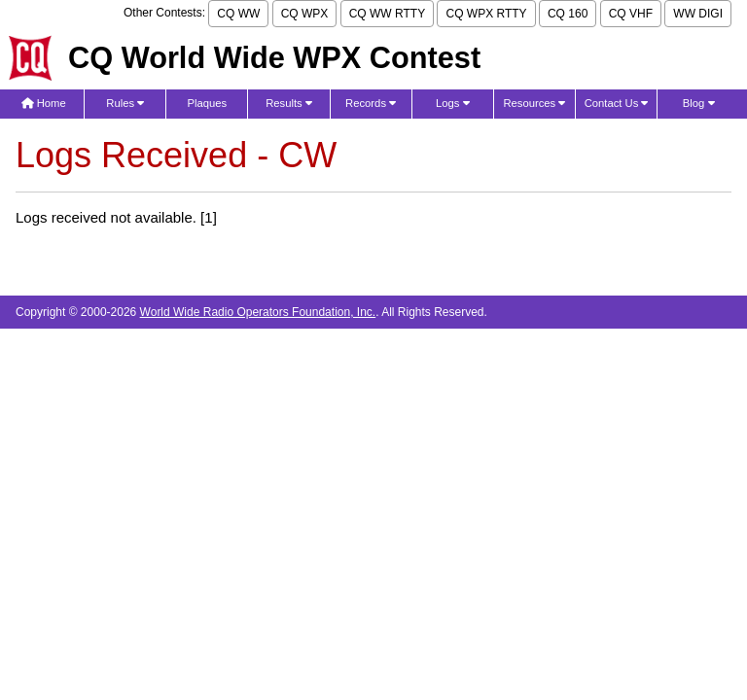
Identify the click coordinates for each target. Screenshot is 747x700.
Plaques (208, 103)
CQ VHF (631, 14)
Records (371, 103)
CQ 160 (568, 14)
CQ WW (238, 14)
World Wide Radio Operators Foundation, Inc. (258, 312)
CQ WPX (305, 14)
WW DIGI (698, 14)
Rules (125, 103)
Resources (534, 103)
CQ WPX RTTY (486, 14)
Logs (453, 103)
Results (289, 103)
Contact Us (617, 103)
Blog (699, 103)
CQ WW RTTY (387, 14)
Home (44, 103)
